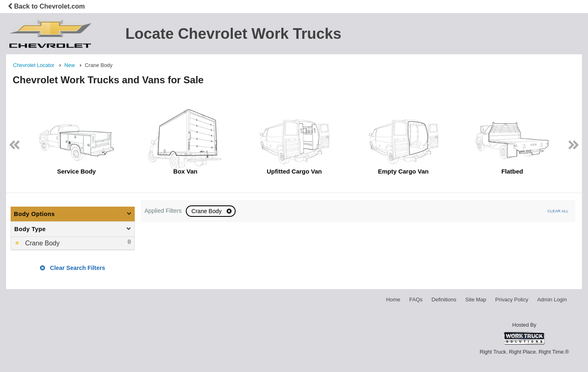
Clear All (558, 211)
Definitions (444, 300)
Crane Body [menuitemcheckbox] (41, 243)
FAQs (416, 300)
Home (393, 300)
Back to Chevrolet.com (46, 6)
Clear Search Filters (72, 268)
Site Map (476, 300)
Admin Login (552, 300)
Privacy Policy (512, 300)
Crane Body (207, 211)
